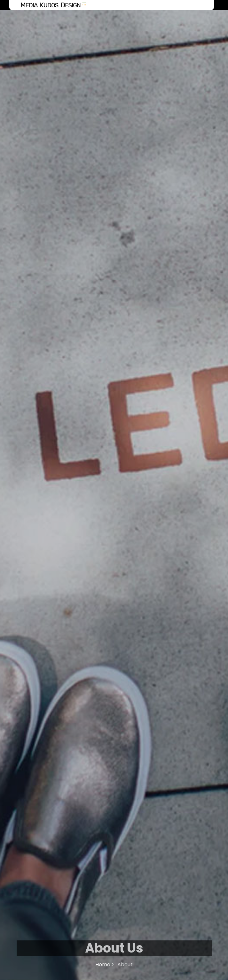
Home (104, 965)
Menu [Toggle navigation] (203, 5)
